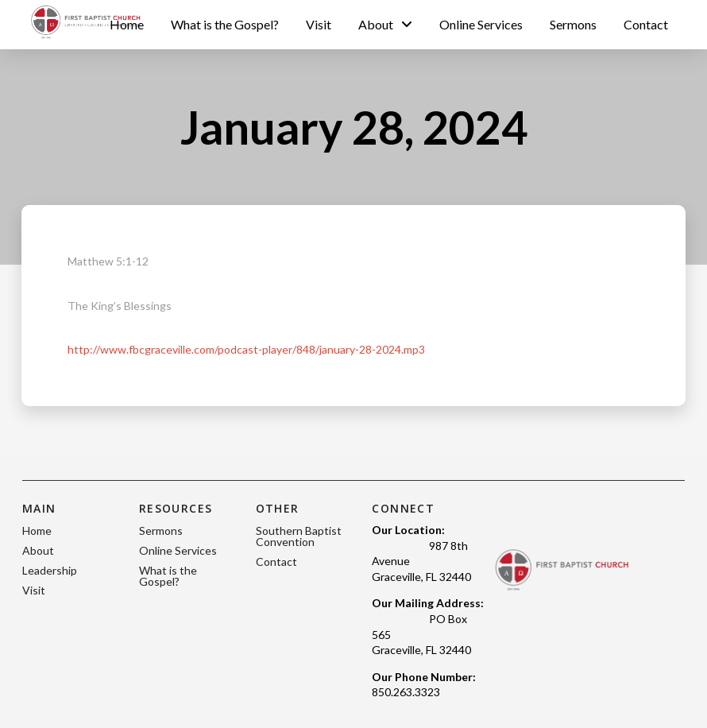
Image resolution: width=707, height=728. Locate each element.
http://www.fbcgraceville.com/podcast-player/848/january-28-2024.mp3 (246, 349)
